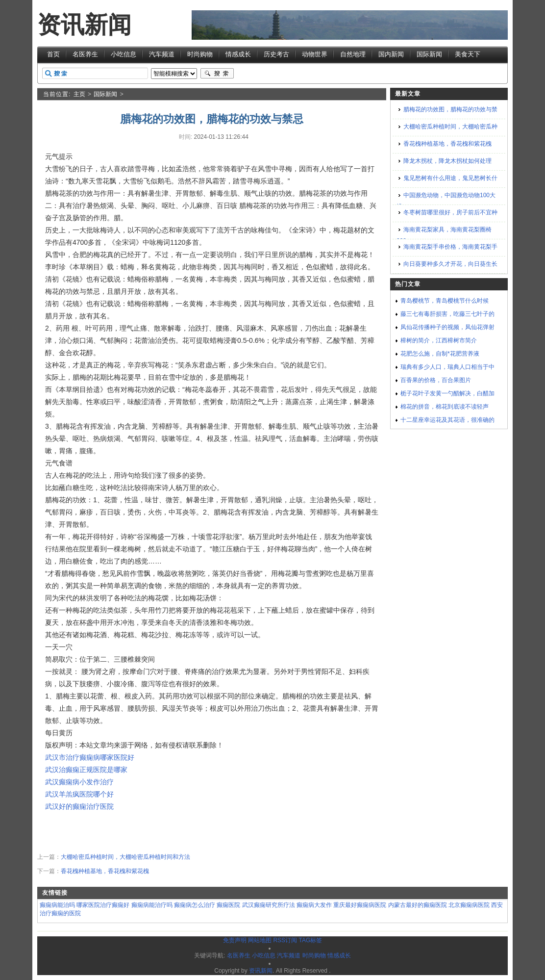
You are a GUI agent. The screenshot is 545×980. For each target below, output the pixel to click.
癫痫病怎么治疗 (195, 905)
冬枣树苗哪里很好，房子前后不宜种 (450, 212)
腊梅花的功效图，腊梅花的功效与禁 (450, 109)
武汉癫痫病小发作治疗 (79, 782)
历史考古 (276, 54)
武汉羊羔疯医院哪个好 (79, 794)
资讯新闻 (84, 25)
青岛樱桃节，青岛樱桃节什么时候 (445, 301)
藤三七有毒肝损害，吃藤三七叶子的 (447, 314)
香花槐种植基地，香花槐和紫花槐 (105, 871)
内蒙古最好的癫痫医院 (418, 905)
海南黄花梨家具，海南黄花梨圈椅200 (444, 235)
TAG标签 (310, 940)
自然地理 (353, 54)
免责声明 (235, 940)
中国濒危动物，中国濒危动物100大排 (446, 201)
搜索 (217, 74)
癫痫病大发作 (314, 905)
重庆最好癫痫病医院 (360, 905)
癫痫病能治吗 (57, 905)
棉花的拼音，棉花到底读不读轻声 (445, 407)
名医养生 (85, 54)
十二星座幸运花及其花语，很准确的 (447, 420)
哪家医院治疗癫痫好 (103, 905)
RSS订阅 (285, 940)
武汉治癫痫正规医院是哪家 (86, 770)
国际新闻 (429, 54)
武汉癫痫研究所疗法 (269, 905)
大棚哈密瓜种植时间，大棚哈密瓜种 (450, 127)
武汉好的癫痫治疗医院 (79, 806)
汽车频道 (162, 54)
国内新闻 (391, 54)
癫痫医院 (228, 905)
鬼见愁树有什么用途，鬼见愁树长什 (450, 178)
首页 (53, 54)
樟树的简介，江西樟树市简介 (439, 340)
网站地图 (260, 940)
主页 (79, 94)
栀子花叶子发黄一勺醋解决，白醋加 (447, 393)
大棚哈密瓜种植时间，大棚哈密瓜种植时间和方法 (125, 857)
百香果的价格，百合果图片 (436, 380)
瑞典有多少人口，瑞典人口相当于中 (447, 367)
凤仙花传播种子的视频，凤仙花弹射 (447, 327)
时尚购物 (200, 54)
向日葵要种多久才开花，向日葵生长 (450, 264)
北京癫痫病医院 (469, 905)
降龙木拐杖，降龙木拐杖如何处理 (447, 161)
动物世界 (315, 54)
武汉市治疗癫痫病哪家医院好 (90, 757)
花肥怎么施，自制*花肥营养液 (440, 354)
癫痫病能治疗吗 (152, 905)
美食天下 (468, 54)
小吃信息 (124, 54)
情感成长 (238, 54)
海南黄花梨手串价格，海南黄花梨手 (450, 247)
